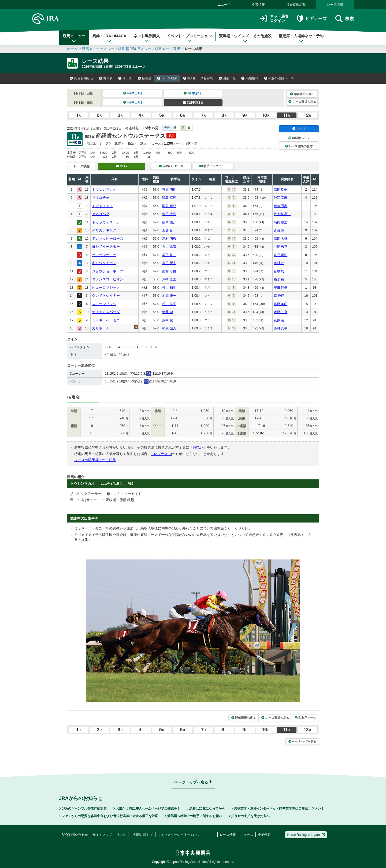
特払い (198, 447)
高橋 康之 (281, 222)
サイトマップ (102, 835)
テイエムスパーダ (106, 312)
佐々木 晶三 (282, 214)
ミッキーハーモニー (108, 320)
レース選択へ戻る (302, 102)
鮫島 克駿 (169, 198)
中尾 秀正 (281, 247)
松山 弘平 (169, 304)
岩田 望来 (169, 263)
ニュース (224, 5)
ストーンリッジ (104, 304)
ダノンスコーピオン (108, 279)
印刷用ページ (299, 138)
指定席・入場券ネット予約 (301, 38)
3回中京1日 (193, 93)
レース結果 (167, 78)
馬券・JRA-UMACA (109, 38)
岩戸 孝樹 (281, 255)
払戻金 (145, 78)
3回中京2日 (193, 103)
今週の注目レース (279, 78)
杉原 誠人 (169, 328)
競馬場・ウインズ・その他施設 (245, 38)
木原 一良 (281, 312)
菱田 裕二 (169, 255)
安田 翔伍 (281, 288)
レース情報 (335, 5)
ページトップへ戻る (302, 741)
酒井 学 (167, 312)
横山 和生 (169, 288)
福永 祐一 (281, 279)
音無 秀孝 (281, 206)
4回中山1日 (133, 93)
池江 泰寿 (281, 198)
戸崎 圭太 (169, 279)
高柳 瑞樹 (281, 190)
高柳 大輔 (281, 239)
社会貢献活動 (296, 5)
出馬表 (106, 78)
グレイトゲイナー (106, 296)
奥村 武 (279, 263)
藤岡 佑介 (169, 222)
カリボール (101, 328)
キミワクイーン (104, 263)
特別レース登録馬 (198, 78)
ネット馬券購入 (147, 38)
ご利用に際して (142, 835)
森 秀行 (279, 296)
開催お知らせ (81, 78)
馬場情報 (250, 78)
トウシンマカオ (104, 189)
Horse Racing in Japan (306, 835)
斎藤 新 (167, 230)
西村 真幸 (281, 328)
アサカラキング (104, 230)
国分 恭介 (169, 206)
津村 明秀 (169, 239)
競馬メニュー (74, 38)
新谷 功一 (281, 271)
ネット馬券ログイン (274, 19)
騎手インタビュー (213, 166)
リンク (121, 835)
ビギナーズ (312, 19)
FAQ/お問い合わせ (75, 835)
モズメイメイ (102, 206)
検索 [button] (345, 19)
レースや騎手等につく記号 (95, 460)
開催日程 (227, 78)
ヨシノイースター (106, 247)
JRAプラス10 (161, 454)
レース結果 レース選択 (162, 49)
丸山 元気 (169, 247)
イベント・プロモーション (189, 38)
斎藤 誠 (279, 230)
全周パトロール (171, 166)
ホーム (72, 49)
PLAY (122, 166)
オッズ (125, 78)
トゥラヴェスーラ (106, 222)
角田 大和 (169, 214)
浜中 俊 (167, 320)
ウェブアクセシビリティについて (182, 835)
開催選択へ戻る (302, 94)
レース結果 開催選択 (124, 49)
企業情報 (258, 5)
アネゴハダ (101, 214)
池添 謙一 (169, 296)
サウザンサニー (104, 255)
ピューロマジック (106, 288)
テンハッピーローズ (108, 238)
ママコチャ (101, 198)
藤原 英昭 (281, 304)
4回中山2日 (133, 102)
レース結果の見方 (299, 146)
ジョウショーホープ (108, 271)
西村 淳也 (169, 271)
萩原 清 (279, 320)
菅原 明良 (169, 190)
